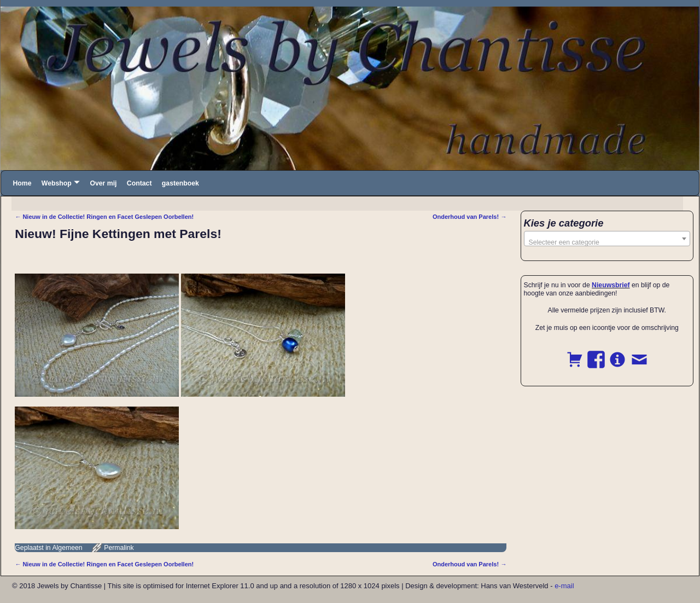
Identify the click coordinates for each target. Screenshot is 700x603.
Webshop (57, 183)
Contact (139, 183)
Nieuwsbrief (611, 285)
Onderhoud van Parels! (469, 217)
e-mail (564, 586)
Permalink (119, 548)
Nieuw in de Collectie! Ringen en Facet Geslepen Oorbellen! (104, 217)
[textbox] (607, 242)
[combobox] (607, 239)
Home (22, 183)
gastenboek (180, 183)
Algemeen (67, 548)
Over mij (103, 183)
